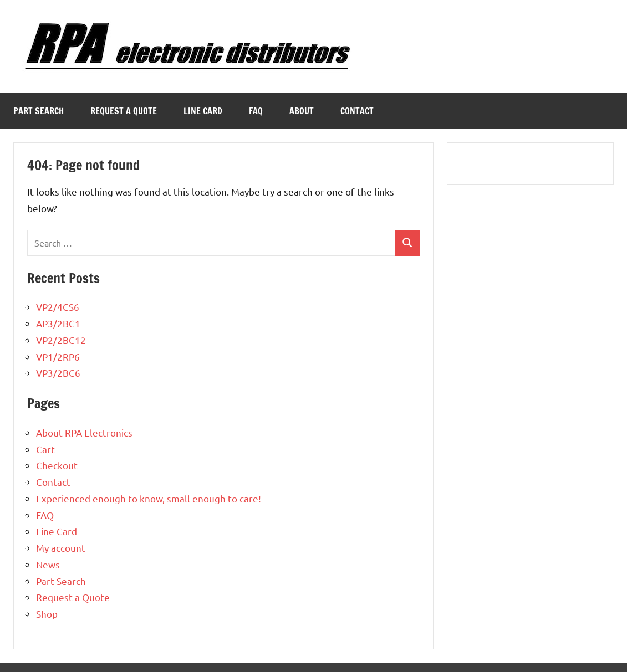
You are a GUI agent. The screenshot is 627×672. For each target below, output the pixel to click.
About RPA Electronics (84, 432)
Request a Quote (124, 111)
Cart (45, 449)
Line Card (203, 111)
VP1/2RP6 (58, 356)
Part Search (39, 111)
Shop (47, 614)
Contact (357, 111)
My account (61, 548)
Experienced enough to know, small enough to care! (149, 498)
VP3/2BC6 (58, 373)
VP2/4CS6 (58, 307)
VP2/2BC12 (61, 340)
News (48, 564)
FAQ (256, 111)
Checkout (57, 465)
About (302, 111)
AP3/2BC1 (58, 323)
